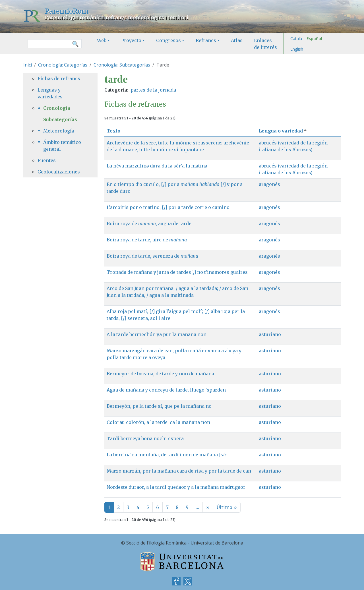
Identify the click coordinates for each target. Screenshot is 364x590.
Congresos (168, 40)
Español (314, 39)
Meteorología (59, 131)
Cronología (57, 108)
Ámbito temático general (62, 146)
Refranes (206, 40)
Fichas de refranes (59, 78)
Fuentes (47, 160)
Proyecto (131, 40)
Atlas (237, 40)
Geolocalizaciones (59, 172)
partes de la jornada (153, 90)
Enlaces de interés (265, 44)
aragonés (269, 184)
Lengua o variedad (283, 131)
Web (102, 40)
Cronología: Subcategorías (122, 65)
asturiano (270, 334)
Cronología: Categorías (63, 65)
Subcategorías (60, 119)
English (297, 49)
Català (296, 39)
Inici (28, 65)
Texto (113, 131)
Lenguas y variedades (50, 93)
